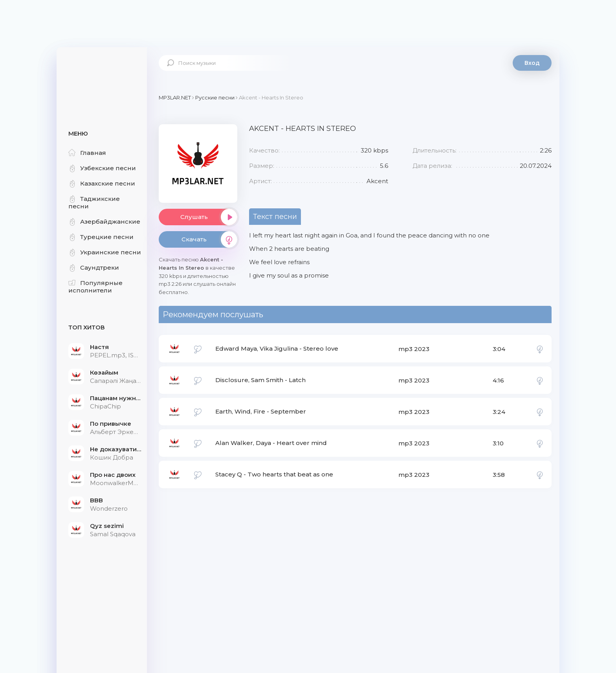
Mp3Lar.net (102, 73)
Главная (87, 153)
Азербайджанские (104, 222)
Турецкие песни (101, 237)
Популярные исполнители (95, 287)
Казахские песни (102, 183)
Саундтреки (94, 268)
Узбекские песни (102, 168)
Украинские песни (105, 252)
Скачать (209, 239)
